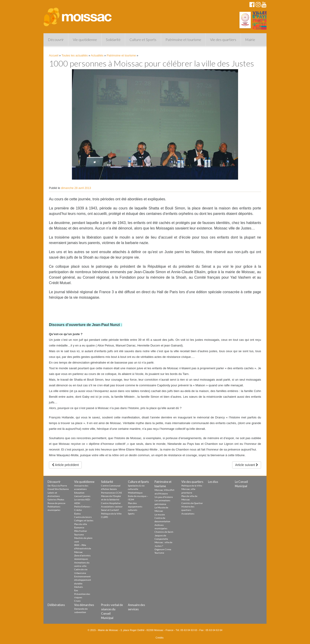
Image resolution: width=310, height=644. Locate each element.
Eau (76, 590)
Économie (79, 527)
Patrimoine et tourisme (183, 39)
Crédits (160, 638)
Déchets (79, 587)
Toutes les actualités (75, 55)
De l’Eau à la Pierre (57, 486)
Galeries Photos (56, 499)
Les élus (213, 482)
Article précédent (65, 465)
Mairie (250, 39)
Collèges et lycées (84, 520)
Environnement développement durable (83, 580)
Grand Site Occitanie (58, 489)
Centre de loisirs (83, 517)
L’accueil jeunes (82, 496)
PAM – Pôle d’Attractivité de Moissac (83, 549)
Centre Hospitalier (111, 503)
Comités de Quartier (192, 503)
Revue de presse (56, 503)
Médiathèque (135, 493)
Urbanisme (80, 573)
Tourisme (79, 535)
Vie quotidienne (85, 39)
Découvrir (56, 39)
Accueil (54, 55)
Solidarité (113, 39)
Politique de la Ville (111, 514)
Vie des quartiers (223, 39)
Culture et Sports (143, 39)
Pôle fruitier (81, 531)
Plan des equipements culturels (135, 507)
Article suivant (247, 465)
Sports (131, 514)
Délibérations (56, 605)
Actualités (97, 55)
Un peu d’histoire (164, 497)
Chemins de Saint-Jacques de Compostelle (164, 535)
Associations (188, 514)
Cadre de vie (81, 569)
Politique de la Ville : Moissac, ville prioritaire (192, 489)
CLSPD (104, 517)
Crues (77, 601)
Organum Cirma (163, 549)
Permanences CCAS (111, 493)
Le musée (160, 514)
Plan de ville (81, 524)
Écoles (77, 514)
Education (79, 493)
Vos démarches (84, 605)
